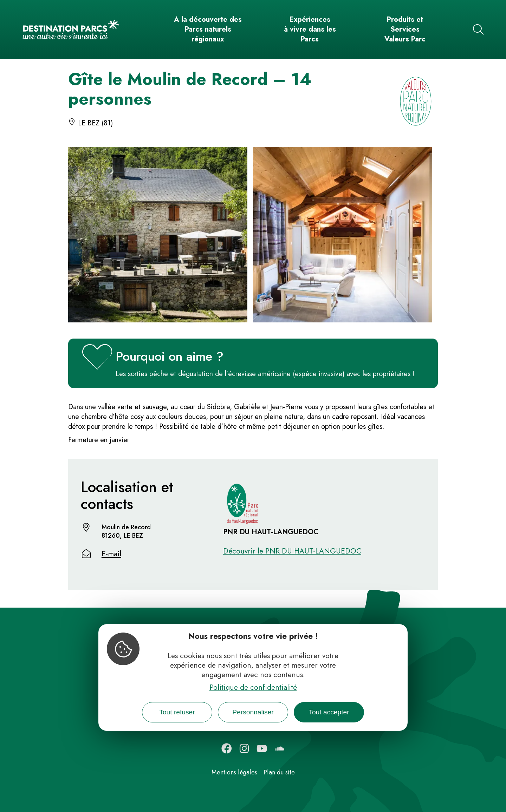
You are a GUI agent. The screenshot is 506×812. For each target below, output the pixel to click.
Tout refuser (177, 712)
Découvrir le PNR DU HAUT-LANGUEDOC (292, 551)
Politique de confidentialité (253, 687)
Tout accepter (329, 712)
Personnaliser (253, 712)
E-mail (111, 554)
